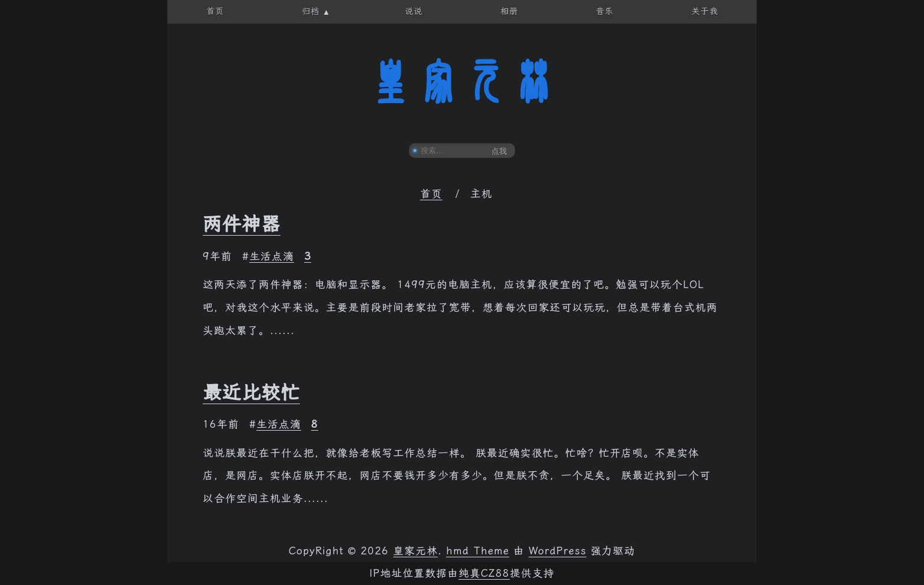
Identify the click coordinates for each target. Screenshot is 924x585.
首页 (431, 194)
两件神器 (242, 224)
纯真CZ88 (484, 573)
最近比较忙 (251, 392)
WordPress (557, 551)
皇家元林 (462, 82)
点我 (499, 151)
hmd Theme (478, 551)
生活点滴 (272, 256)
